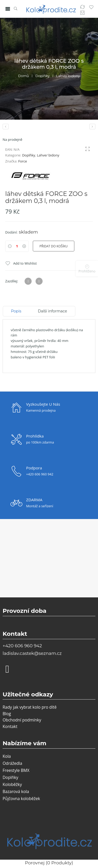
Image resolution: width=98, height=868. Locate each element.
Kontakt (10, 726)
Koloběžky (12, 784)
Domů (23, 76)
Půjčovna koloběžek (21, 799)
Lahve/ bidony (68, 76)
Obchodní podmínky (22, 720)
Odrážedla (12, 763)
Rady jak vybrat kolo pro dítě (30, 707)
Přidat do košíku (54, 246)
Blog (7, 714)
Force (23, 161)
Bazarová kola (16, 791)
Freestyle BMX (16, 770)
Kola (7, 756)
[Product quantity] (17, 246)
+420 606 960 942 (22, 646)
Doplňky (42, 76)
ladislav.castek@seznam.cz (32, 653)
